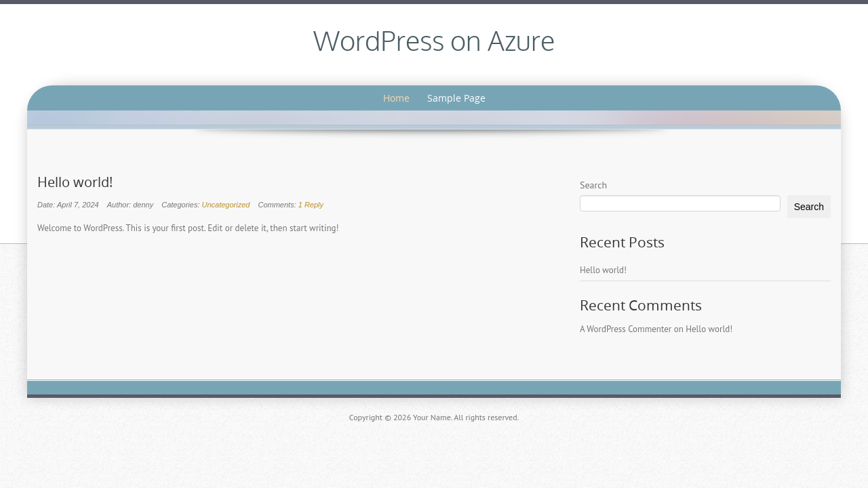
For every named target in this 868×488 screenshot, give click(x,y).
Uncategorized (226, 205)
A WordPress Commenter (626, 329)
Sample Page (456, 98)
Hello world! (75, 182)
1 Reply (311, 205)
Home (396, 98)
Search (593, 185)
